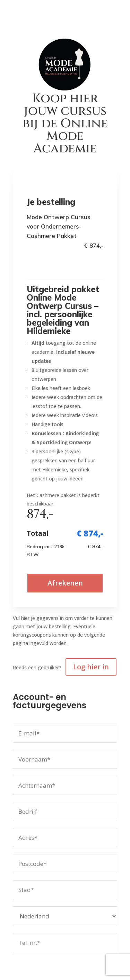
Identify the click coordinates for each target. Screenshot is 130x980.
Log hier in (91, 667)
